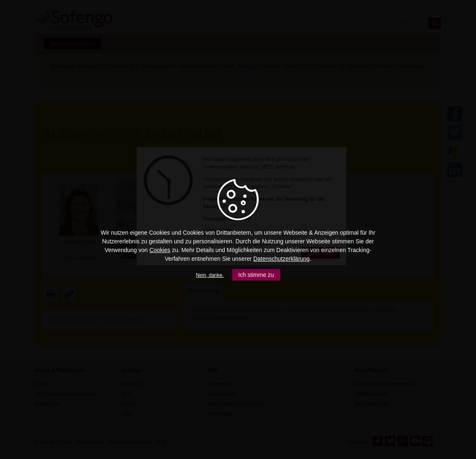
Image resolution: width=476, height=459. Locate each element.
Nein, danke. (210, 275)
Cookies (160, 250)
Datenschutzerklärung (281, 259)
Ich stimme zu (256, 275)
